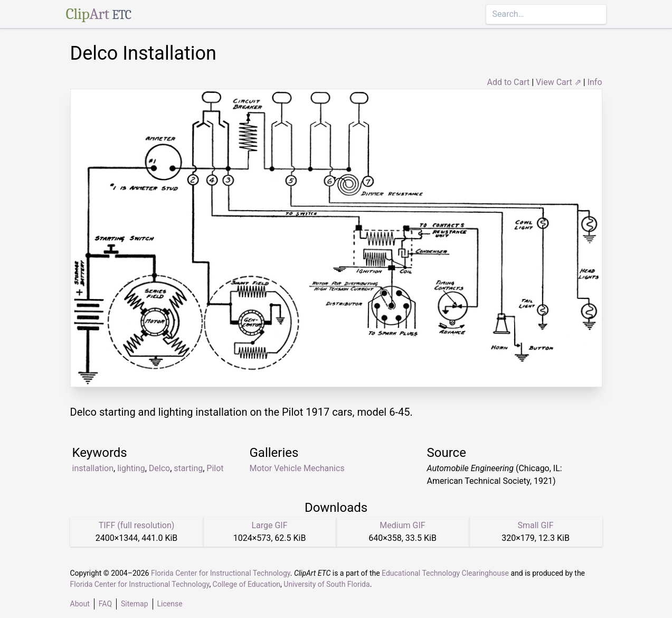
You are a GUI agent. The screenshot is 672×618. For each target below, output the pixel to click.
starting (188, 468)
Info (595, 82)
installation (93, 468)
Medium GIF (402, 525)
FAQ (105, 604)
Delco (159, 468)
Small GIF (535, 525)
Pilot (215, 468)
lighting (131, 468)
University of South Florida (326, 584)
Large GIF (269, 525)
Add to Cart (508, 82)
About (80, 604)
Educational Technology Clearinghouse (445, 573)
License (170, 604)
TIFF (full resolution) (137, 525)
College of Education (247, 584)
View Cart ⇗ (559, 82)
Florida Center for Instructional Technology (221, 573)
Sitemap (134, 604)
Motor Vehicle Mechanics (297, 468)
